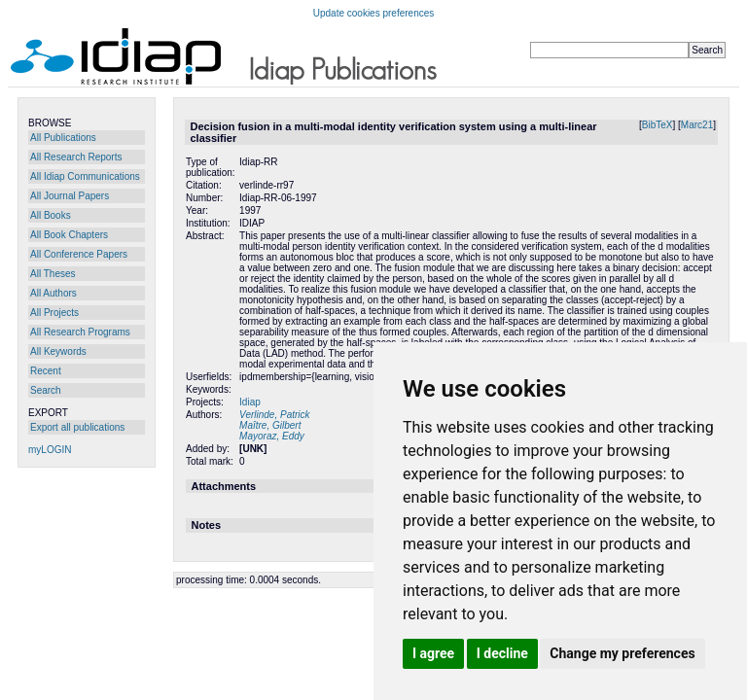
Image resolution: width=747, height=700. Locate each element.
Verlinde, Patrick (274, 415)
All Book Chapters (69, 235)
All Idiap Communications (85, 176)
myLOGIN (50, 450)
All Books (51, 215)
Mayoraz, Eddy (272, 436)
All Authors (53, 293)
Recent (46, 371)
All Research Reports (76, 157)
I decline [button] (502, 653)
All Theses (53, 274)
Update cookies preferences (374, 13)
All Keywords (58, 351)
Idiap (250, 402)
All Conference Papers (79, 254)
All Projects (54, 313)
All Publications (63, 138)
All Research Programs (80, 332)
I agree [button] (433, 653)
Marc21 (697, 125)
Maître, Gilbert (270, 425)
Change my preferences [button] (622, 653)
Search (46, 390)
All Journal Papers (70, 196)
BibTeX (658, 125)
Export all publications (77, 427)
